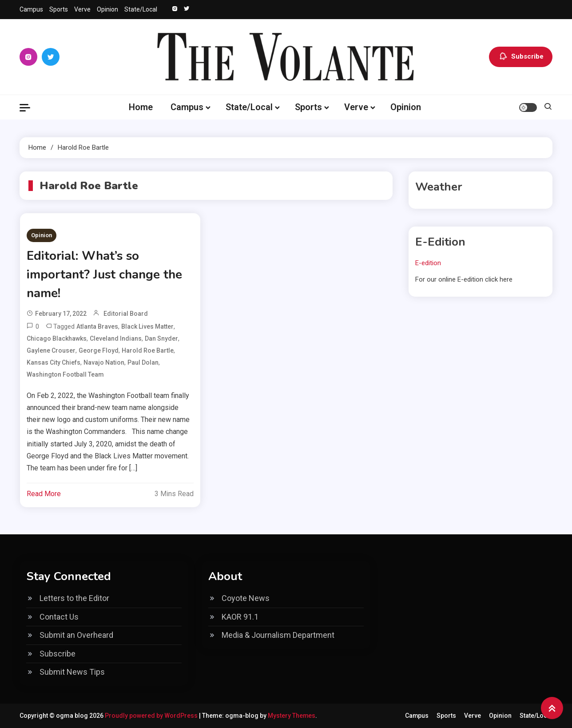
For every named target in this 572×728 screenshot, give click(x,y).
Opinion (107, 9)
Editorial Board (126, 314)
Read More (44, 494)
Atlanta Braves (97, 326)
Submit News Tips (72, 672)
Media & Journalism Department (278, 635)
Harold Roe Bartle (148, 350)
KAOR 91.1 (240, 617)
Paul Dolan (143, 362)
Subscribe (521, 57)
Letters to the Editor (74, 598)
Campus (31, 9)
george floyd (99, 350)
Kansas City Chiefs (54, 362)
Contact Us (59, 617)
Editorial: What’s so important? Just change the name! (105, 274)
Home (141, 107)
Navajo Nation (104, 362)
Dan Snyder (161, 338)
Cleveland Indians (116, 338)
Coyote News (246, 598)
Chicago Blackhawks (57, 338)
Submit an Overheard (76, 635)
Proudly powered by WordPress (152, 716)
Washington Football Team (65, 374)
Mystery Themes (292, 716)
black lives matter (147, 326)
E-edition (428, 263)
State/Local (141, 9)
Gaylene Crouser (51, 350)
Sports (59, 9)
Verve (82, 9)
